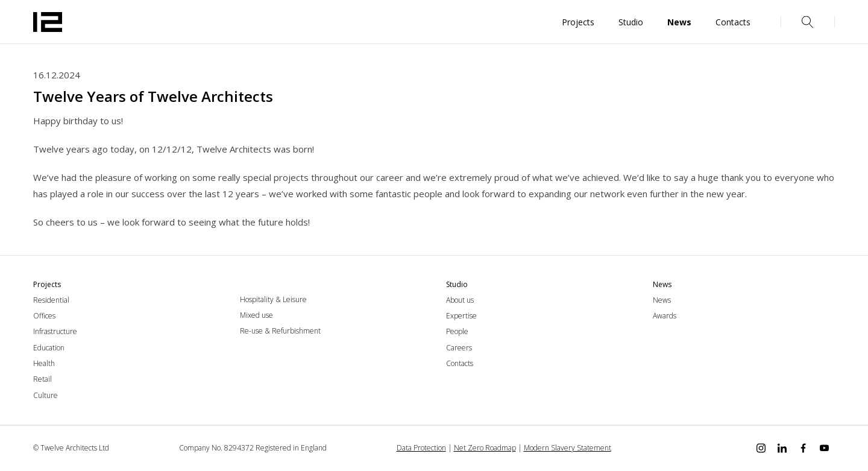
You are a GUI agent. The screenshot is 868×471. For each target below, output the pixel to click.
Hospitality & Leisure (273, 299)
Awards (665, 316)
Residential (51, 300)
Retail (42, 379)
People (457, 331)
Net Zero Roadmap (485, 448)
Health (44, 363)
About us (460, 300)
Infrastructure (55, 331)
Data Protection (421, 448)
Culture (46, 395)
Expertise (461, 316)
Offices (44, 316)
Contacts (460, 363)
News (662, 300)
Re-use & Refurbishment (280, 331)
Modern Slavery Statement (568, 448)
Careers (459, 348)
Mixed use (256, 315)
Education (49, 348)
